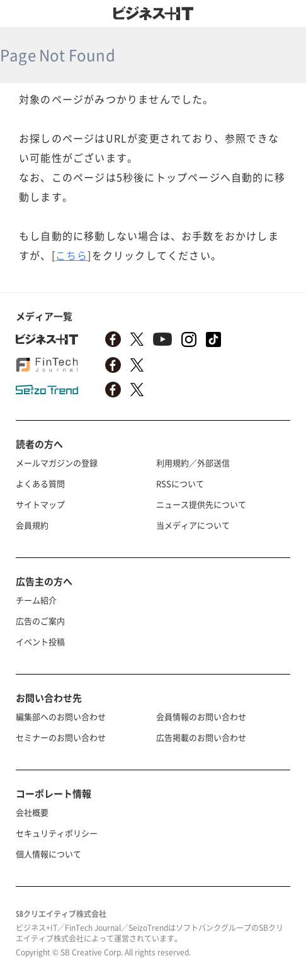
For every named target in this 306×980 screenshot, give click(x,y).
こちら (72, 255)
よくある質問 (40, 483)
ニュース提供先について (201, 504)
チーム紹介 (36, 600)
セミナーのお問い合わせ (61, 737)
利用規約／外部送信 (193, 463)
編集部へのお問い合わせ (61, 716)
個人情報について (48, 854)
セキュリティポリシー (57, 833)
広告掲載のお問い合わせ (201, 737)
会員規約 (32, 525)
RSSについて (180, 483)
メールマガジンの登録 (57, 463)
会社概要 (32, 812)
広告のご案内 (40, 621)
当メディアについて (193, 525)
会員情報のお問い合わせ (201, 716)
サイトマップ (40, 504)
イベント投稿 (40, 641)
